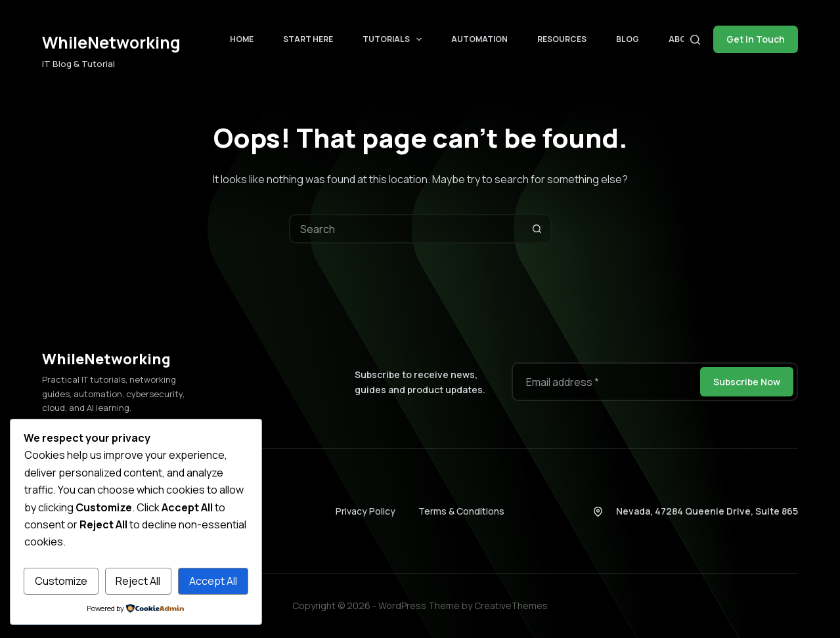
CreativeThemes (511, 606)
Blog (628, 39)
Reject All (138, 581)
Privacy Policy (365, 511)
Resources (562, 39)
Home (242, 39)
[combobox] (407, 229)
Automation (479, 39)
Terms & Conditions (461, 511)
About (683, 39)
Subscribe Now (747, 382)
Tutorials (395, 39)
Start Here (308, 39)
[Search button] (537, 229)
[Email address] (605, 382)
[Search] (695, 40)
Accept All (213, 581)
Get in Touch (756, 39)
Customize (61, 581)
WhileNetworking (111, 42)
